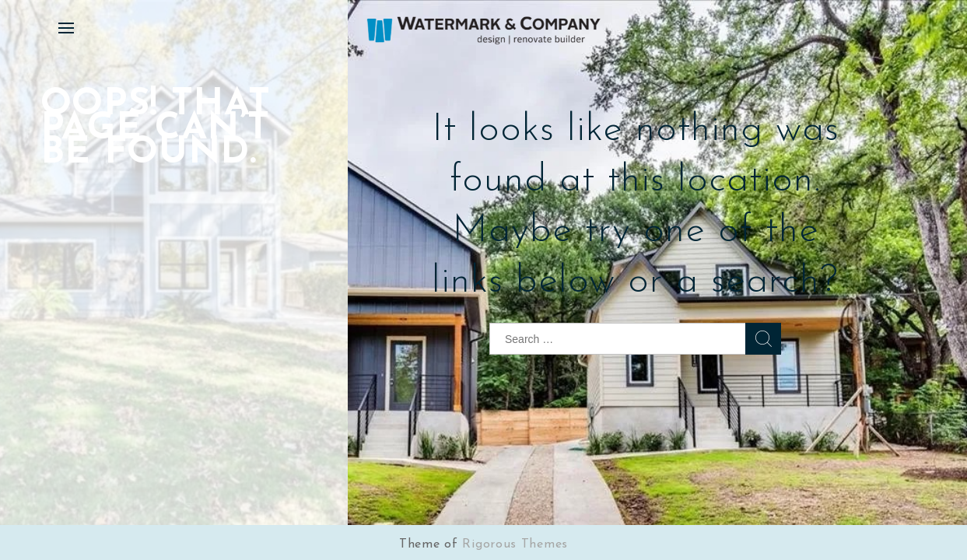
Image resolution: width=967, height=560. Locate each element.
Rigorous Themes (515, 544)
